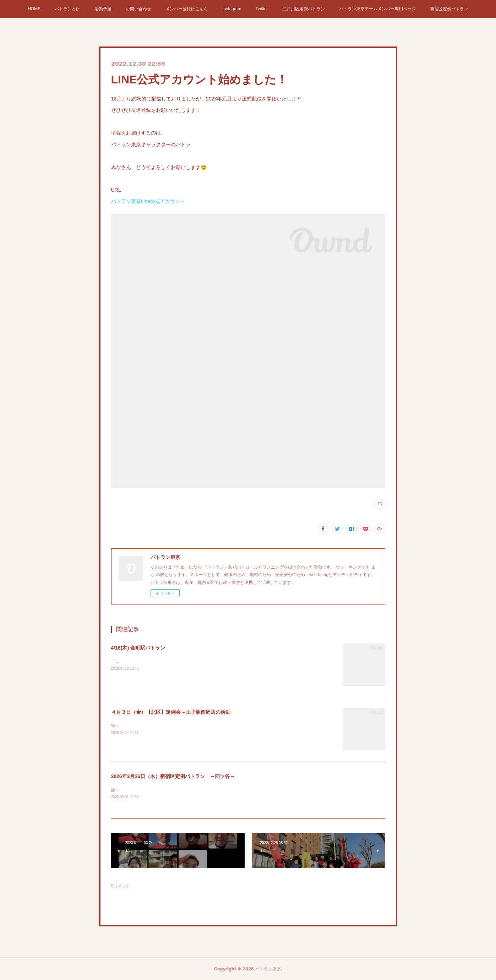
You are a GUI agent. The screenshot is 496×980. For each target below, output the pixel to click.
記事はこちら (124, 790)
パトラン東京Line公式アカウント (148, 201)
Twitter (262, 9)
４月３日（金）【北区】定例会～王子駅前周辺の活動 (171, 712)
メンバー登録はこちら (187, 9)
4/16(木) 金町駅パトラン (138, 648)
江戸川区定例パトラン (304, 9)
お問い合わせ (138, 9)
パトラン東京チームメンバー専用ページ (377, 9)
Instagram (232, 9)
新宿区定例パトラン (449, 9)
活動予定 (103, 9)
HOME (34, 9)
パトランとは (67, 9)
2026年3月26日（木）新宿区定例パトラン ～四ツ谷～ (173, 776)
